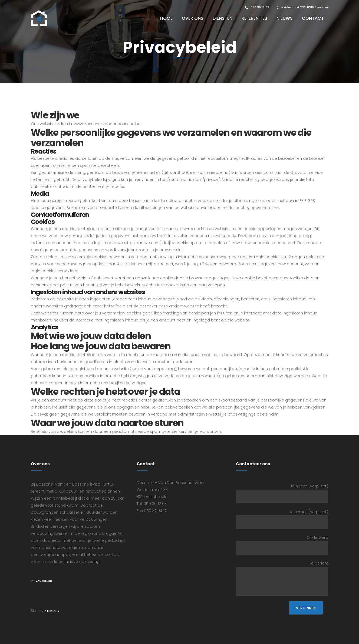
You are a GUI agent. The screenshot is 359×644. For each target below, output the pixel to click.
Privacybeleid (42, 581)
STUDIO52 (52, 611)
